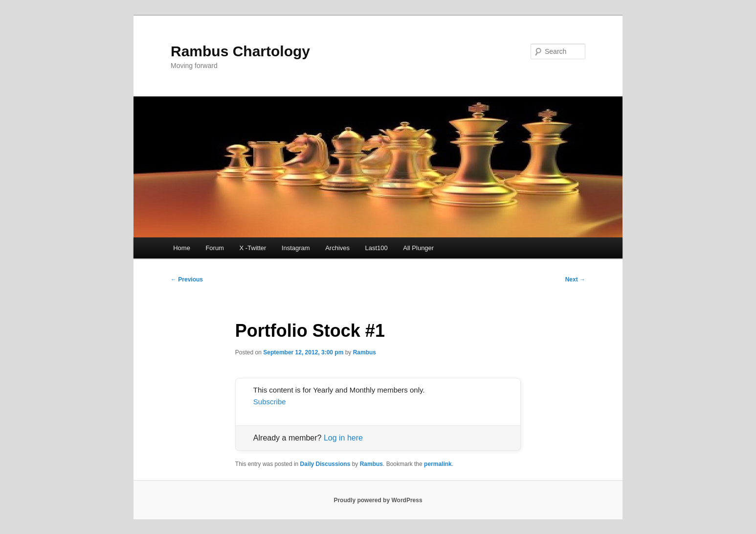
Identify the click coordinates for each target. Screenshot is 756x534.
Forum (215, 248)
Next (575, 279)
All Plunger (418, 248)
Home (182, 248)
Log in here (343, 438)
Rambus (365, 352)
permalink (438, 464)
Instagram (296, 248)
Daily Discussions (325, 464)
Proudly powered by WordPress (378, 500)
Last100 (377, 248)
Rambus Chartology (240, 51)
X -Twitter (253, 248)
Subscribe (270, 402)
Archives (337, 248)
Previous (187, 279)
